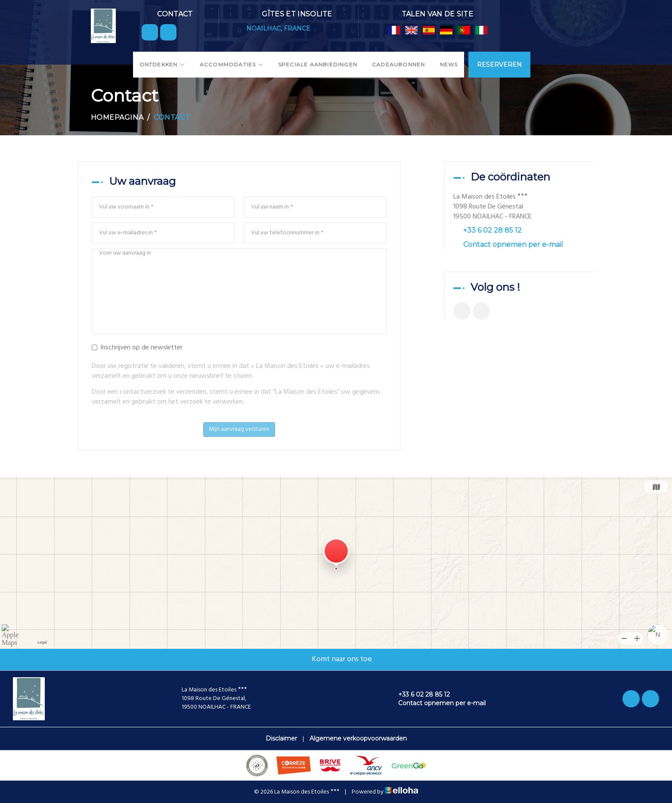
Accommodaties (232, 64)
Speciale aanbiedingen (318, 64)
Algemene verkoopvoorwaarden (358, 738)
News (449, 64)
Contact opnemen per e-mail (513, 244)
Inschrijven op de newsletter (137, 348)
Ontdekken (162, 64)
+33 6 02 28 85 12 (419, 694)
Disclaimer (281, 738)
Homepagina (117, 117)
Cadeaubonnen (398, 64)
